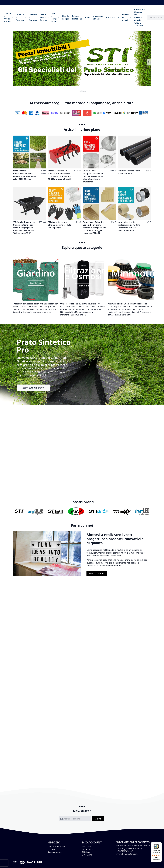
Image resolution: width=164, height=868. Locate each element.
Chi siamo (86, 852)
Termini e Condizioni (56, 847)
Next (149, 62)
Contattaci (52, 849)
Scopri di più (36, 283)
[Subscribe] (98, 819)
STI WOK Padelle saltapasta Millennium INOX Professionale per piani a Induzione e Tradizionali (93, 176)
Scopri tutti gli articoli (33, 388)
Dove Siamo (87, 855)
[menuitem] (8, 17)
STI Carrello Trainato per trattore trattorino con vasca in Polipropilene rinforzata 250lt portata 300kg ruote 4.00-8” (24, 228)
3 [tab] (82, 91)
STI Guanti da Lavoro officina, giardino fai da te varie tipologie (60, 225)
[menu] (74, 17)
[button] (159, 3)
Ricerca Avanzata (55, 852)
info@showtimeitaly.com (127, 854)
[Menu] (160, 844)
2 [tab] (80, 91)
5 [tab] (86, 91)
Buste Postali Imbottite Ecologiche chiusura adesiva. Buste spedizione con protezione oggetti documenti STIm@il (94, 228)
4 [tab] (84, 91)
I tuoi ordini (87, 847)
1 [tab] (78, 91)
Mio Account (87, 849)
